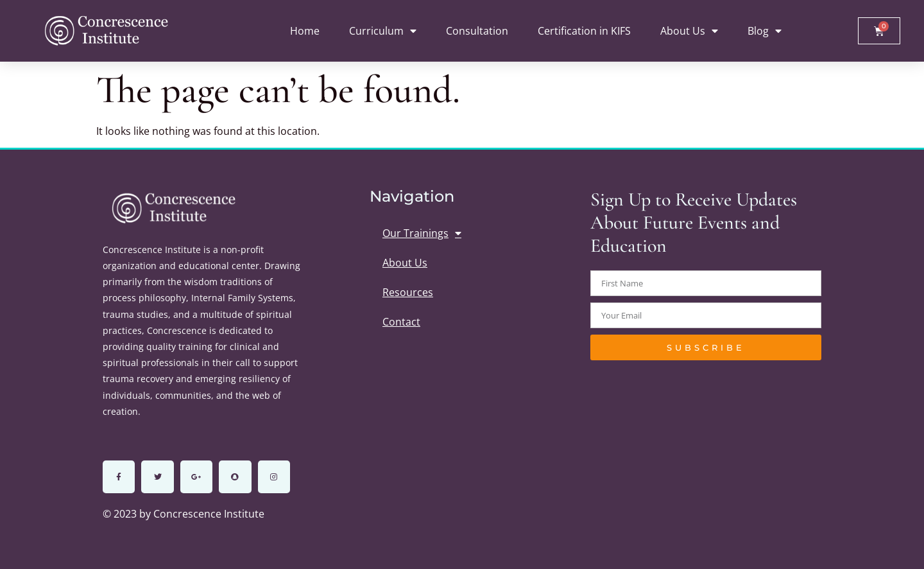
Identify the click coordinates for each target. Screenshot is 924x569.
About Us (689, 31)
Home (305, 31)
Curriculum (383, 31)
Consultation (477, 31)
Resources (408, 292)
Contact (401, 322)
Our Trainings (422, 233)
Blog (765, 31)
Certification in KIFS (584, 31)
